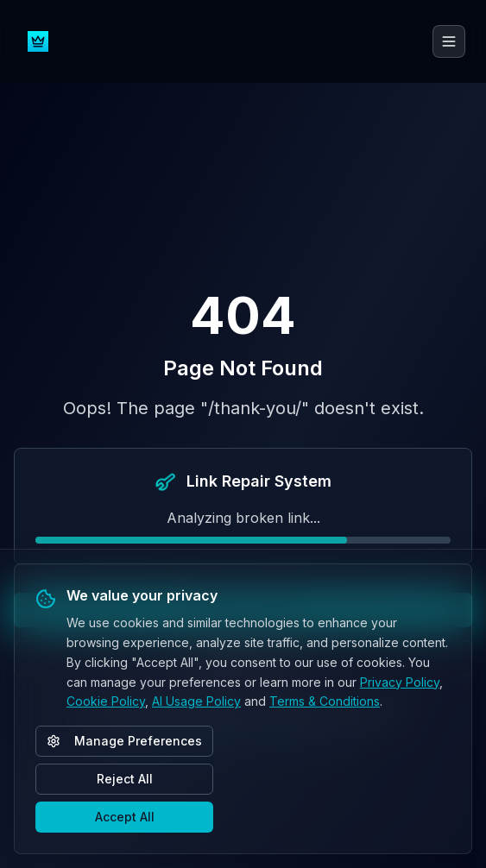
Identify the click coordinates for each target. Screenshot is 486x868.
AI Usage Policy (196, 701)
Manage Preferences (124, 741)
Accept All (125, 817)
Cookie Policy (106, 701)
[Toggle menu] (449, 41)
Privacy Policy (400, 682)
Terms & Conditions (325, 701)
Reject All (125, 779)
